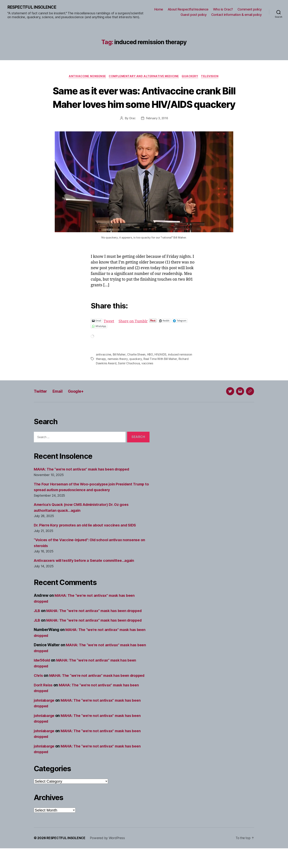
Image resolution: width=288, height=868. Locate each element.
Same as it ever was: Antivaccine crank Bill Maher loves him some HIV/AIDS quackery (144, 104)
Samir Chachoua (129, 377)
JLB (37, 625)
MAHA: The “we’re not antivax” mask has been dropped (84, 483)
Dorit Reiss (44, 705)
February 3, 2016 (157, 132)
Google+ (79, 405)
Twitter (41, 405)
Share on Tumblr (135, 335)
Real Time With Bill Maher (161, 373)
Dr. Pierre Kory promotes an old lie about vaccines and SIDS (88, 539)
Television (212, 77)
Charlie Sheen (137, 368)
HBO (151, 368)
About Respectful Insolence (188, 9)
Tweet (109, 335)
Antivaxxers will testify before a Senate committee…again (87, 574)
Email (60, 405)
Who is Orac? (223, 9)
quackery (136, 373)
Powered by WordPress (109, 858)
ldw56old (43, 674)
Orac (132, 132)
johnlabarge (45, 720)
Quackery (191, 77)
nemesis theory (118, 373)
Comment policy (250, 9)
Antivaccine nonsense (86, 77)
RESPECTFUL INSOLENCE (33, 7)
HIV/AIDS (162, 368)
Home (159, 9)
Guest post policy (194, 15)
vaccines (148, 377)
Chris (39, 689)
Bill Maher (119, 368)
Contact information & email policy (236, 15)
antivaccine (104, 368)
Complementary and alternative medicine (144, 77)
